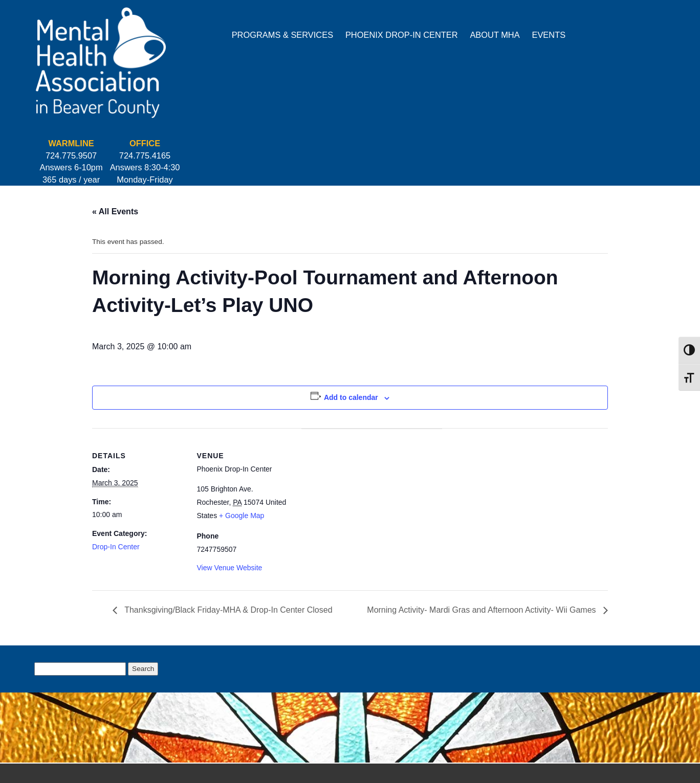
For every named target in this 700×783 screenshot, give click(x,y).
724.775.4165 (629, 30)
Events (459, 35)
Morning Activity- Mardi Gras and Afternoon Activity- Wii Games (483, 522)
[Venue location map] (343, 394)
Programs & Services (192, 35)
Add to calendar (351, 294)
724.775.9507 (555, 30)
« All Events (115, 101)
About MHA (405, 35)
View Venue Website (223, 478)
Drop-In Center (116, 444)
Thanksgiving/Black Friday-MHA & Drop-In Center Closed (227, 522)
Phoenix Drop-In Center (312, 35)
